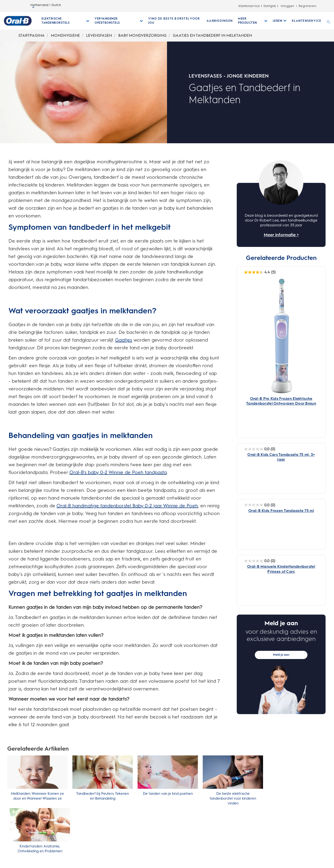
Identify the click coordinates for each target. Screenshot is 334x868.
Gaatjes (124, 340)
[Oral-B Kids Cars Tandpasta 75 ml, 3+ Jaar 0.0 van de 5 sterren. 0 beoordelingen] (260, 449)
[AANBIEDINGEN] (220, 21)
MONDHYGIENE (65, 35)
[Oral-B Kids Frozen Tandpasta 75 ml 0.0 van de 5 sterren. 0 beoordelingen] (260, 505)
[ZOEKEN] (328, 21)
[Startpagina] (18, 21)
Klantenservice (249, 6)
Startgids (270, 6)
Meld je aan (281, 655)
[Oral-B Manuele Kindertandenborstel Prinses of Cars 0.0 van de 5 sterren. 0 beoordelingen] (260, 561)
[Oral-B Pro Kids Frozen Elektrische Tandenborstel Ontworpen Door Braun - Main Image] (281, 341)
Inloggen (288, 6)
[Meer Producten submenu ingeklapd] (253, 21)
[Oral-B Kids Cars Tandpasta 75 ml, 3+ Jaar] (281, 457)
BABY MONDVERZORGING (142, 35)
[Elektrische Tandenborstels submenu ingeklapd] (65, 21)
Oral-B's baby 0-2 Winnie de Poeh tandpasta (118, 472)
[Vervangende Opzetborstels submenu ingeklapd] (119, 21)
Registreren (307, 6)
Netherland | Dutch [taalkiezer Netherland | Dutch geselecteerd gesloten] (46, 6)
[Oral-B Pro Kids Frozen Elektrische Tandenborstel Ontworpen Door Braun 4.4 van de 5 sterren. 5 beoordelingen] (260, 272)
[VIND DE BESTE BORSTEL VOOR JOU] (175, 21)
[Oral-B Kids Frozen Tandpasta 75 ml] (281, 513)
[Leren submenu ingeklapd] (280, 21)
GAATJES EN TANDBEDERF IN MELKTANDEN (212, 35)
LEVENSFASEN (99, 35)
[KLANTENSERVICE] (306, 21)
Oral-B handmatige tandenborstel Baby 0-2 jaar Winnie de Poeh (127, 506)
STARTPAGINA (31, 35)
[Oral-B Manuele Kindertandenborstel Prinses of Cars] (281, 569)
